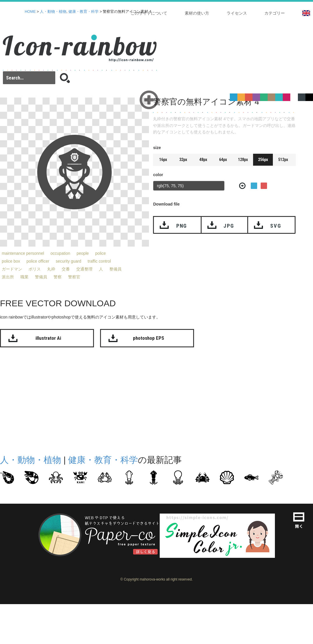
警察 (58, 277)
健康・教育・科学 (83, 12)
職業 (24, 277)
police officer (38, 261)
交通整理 (84, 269)
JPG (229, 226)
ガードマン (12, 269)
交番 (66, 269)
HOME (30, 12)
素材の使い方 (197, 13)
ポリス (35, 269)
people (83, 253)
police (101, 253)
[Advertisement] (133, 400)
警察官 (74, 277)
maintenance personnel (23, 253)
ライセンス (237, 13)
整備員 (115, 269)
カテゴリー (275, 13)
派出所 (8, 277)
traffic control (99, 261)
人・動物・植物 (53, 12)
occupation (61, 253)
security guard (68, 261)
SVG (276, 226)
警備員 (41, 277)
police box (11, 261)
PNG (182, 226)
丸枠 (51, 269)
